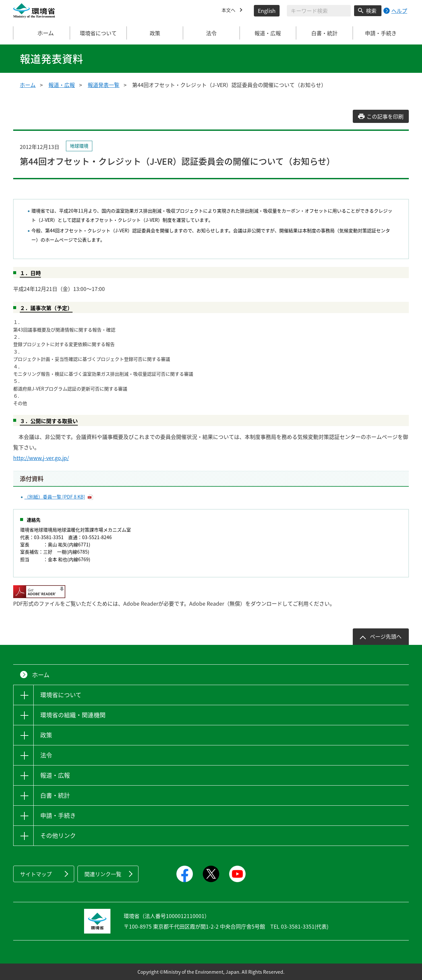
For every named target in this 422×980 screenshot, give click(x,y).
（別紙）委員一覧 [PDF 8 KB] (55, 497)
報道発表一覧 (104, 85)
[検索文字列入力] (319, 11)
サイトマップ (36, 874)
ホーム (42, 33)
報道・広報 (62, 85)
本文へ (229, 11)
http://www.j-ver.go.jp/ (41, 458)
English (267, 11)
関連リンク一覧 (103, 874)
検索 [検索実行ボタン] (371, 11)
